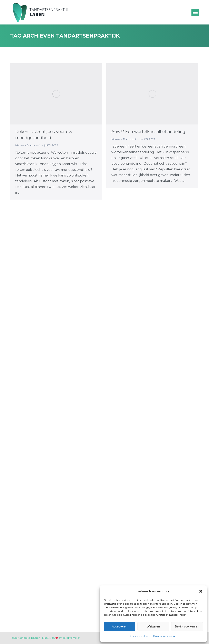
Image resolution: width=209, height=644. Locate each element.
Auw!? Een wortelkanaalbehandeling (148, 132)
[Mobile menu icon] (195, 12)
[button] (201, 591)
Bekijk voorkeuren (187, 626)
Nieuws (20, 145)
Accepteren (120, 626)
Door (34, 145)
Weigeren (153, 626)
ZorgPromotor (71, 638)
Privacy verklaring (140, 636)
